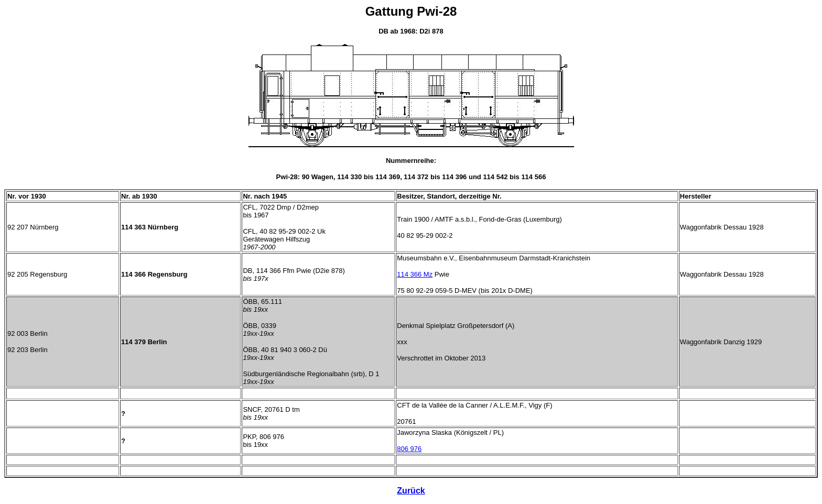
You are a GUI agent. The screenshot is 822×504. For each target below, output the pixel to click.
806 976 (409, 449)
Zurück (411, 491)
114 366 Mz (415, 274)
